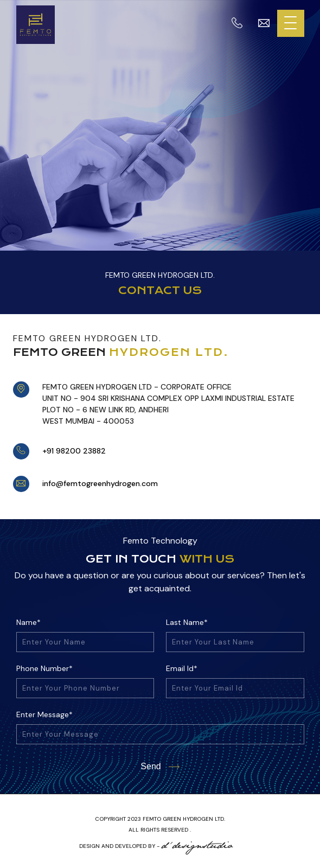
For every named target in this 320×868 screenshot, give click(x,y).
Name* (28, 622)
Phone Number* (44, 668)
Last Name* (187, 622)
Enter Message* (44, 714)
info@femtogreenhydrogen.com (100, 483)
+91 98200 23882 (74, 451)
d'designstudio (197, 846)
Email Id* (182, 668)
